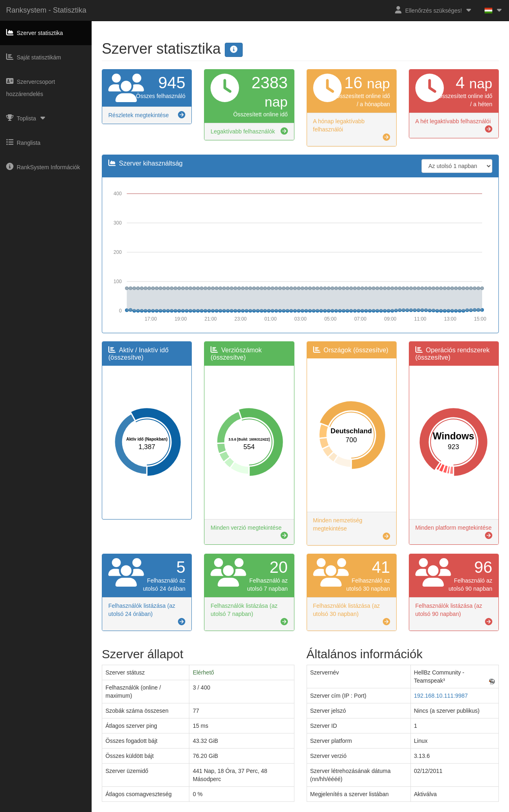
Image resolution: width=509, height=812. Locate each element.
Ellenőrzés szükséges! (433, 10)
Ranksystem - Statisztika (46, 10)
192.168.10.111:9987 (441, 696)
